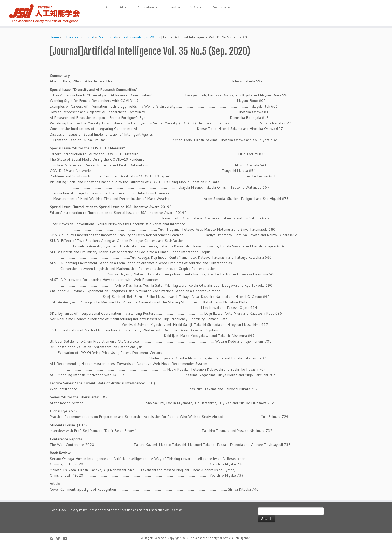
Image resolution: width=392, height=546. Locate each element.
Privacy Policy (78, 510)
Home (54, 37)
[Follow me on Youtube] (67, 539)
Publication (147, 7)
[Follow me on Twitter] (60, 539)
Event (174, 7)
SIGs (196, 7)
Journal (89, 37)
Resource (221, 7)
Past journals (108, 37)
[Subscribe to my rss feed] (53, 539)
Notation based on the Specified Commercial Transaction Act (130, 510)
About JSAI (116, 7)
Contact (177, 510)
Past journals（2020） (140, 37)
